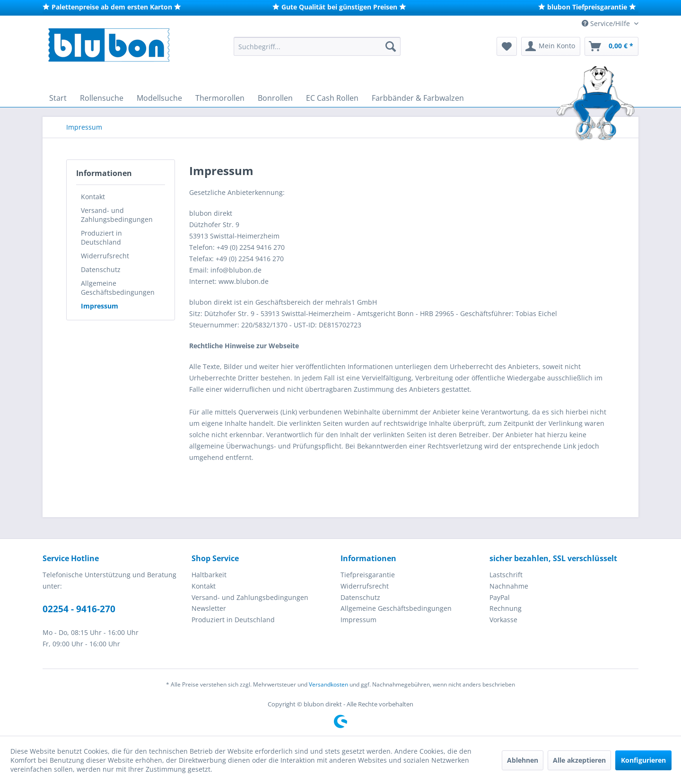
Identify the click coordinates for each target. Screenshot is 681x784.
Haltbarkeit (209, 575)
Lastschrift (506, 575)
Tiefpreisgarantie (368, 575)
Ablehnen (523, 760)
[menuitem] (317, 46)
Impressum (100, 306)
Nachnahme (509, 586)
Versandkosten (328, 684)
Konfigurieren (643, 760)
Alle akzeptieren (579, 760)
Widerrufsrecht (105, 256)
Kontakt (93, 197)
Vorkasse (503, 620)
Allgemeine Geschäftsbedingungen (118, 288)
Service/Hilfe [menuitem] (607, 23)
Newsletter (209, 608)
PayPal (500, 597)
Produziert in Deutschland (101, 238)
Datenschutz (101, 269)
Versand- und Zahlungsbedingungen (117, 215)
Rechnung (506, 608)
